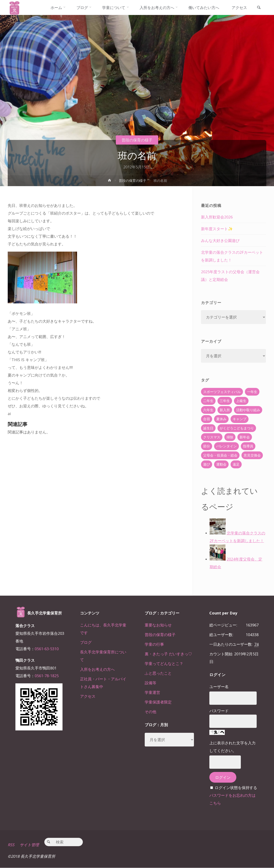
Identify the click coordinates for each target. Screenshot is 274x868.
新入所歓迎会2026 (217, 217)
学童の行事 (154, 644)
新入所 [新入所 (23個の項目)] (225, 410)
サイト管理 (29, 845)
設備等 (150, 683)
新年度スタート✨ (217, 229)
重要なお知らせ (158, 625)
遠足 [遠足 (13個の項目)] (236, 464)
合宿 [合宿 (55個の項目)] (207, 419)
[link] (259, 8)
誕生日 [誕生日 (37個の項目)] (208, 428)
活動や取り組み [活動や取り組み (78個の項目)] (248, 410)
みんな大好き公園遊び (220, 240)
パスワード (219, 711)
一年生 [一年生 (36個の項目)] (252, 392)
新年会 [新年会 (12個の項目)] (245, 437)
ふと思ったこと (158, 673)
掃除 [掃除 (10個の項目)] (230, 437)
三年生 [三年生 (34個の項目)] (225, 401)
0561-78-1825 (47, 676)
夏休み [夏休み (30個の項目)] (221, 419)
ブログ (86, 642)
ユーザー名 (219, 687)
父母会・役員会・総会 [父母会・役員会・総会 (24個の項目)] (220, 455)
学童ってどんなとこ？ (164, 663)
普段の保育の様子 (137, 140)
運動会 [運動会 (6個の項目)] (221, 464)
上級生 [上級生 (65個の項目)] (241, 401)
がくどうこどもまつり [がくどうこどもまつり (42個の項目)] (237, 428)
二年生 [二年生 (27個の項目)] (208, 401)
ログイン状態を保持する (236, 788)
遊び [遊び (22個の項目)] (207, 464)
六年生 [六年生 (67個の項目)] (208, 410)
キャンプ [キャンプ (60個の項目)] (240, 419)
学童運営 (152, 692)
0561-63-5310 (47, 649)
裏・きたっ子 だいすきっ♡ (168, 654)
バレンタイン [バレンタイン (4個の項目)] (226, 446)
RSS (11, 845)
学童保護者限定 (158, 702)
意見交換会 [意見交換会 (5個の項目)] (252, 455)
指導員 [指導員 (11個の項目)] (248, 446)
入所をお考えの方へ (97, 669)
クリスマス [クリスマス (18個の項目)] (212, 437)
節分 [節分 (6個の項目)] (207, 446)
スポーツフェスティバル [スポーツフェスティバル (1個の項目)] (222, 392)
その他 (150, 712)
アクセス (88, 696)
